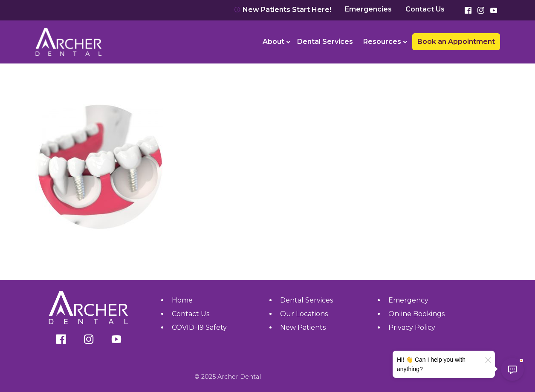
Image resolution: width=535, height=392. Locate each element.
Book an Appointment (456, 42)
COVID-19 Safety (199, 327)
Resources (382, 42)
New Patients (303, 327)
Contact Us (425, 9)
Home (182, 300)
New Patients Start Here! (283, 10)
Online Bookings (416, 314)
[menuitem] (275, 42)
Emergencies (368, 9)
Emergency (408, 300)
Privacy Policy (412, 327)
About (273, 42)
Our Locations (304, 314)
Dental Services (325, 42)
